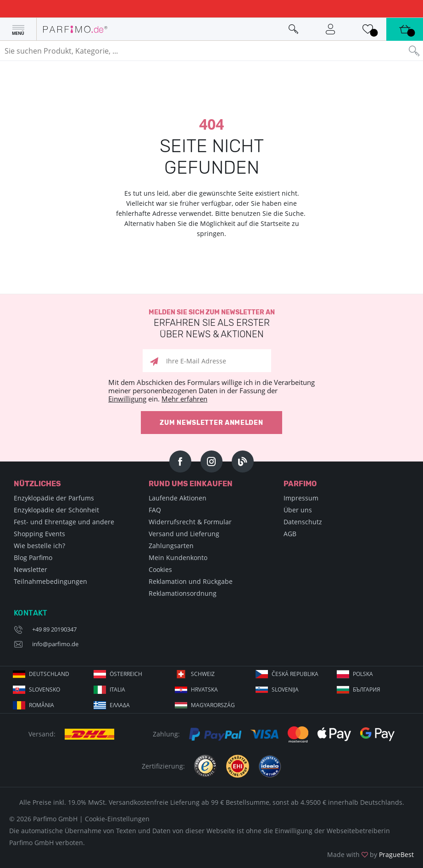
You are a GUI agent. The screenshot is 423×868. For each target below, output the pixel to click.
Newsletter (31, 569)
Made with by (370, 854)
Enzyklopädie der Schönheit (56, 510)
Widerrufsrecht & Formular (190, 522)
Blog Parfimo (33, 558)
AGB (290, 534)
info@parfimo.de (55, 644)
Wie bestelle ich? (39, 546)
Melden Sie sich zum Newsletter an (211, 324)
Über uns (298, 510)
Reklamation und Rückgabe (191, 581)
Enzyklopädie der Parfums (54, 498)
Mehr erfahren (184, 399)
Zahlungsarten (171, 546)
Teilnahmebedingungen (50, 581)
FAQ (155, 510)
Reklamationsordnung (183, 593)
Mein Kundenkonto (178, 558)
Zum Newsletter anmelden (211, 423)
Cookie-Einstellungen (117, 819)
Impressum (301, 498)
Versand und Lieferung (184, 534)
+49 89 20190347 (54, 629)
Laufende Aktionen (178, 498)
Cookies (160, 569)
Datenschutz (303, 522)
